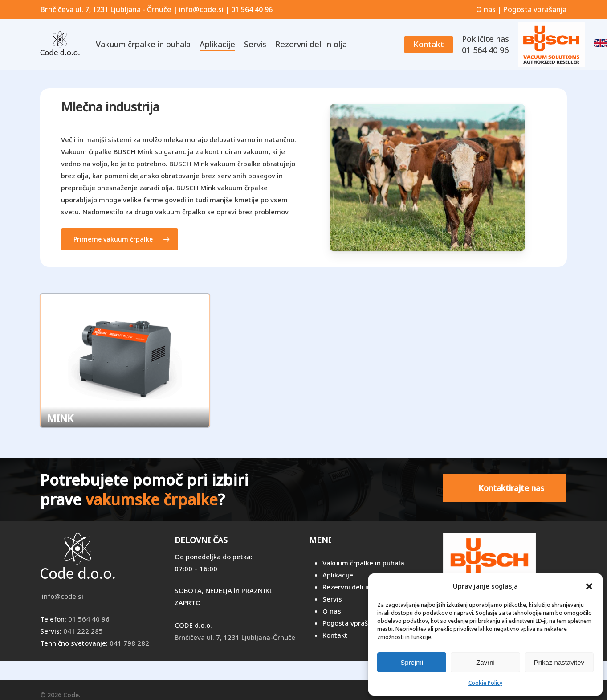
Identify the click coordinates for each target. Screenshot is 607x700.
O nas (486, 9)
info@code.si (62, 596)
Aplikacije (338, 575)
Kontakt (335, 635)
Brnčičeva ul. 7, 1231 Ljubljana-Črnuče (235, 637)
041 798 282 (129, 643)
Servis (332, 599)
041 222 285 (83, 631)
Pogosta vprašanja (535, 9)
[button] (589, 586)
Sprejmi (412, 662)
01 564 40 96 (89, 619)
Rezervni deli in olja (353, 587)
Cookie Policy (485, 683)
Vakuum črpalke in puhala (363, 563)
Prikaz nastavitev (559, 662)
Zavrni (485, 662)
